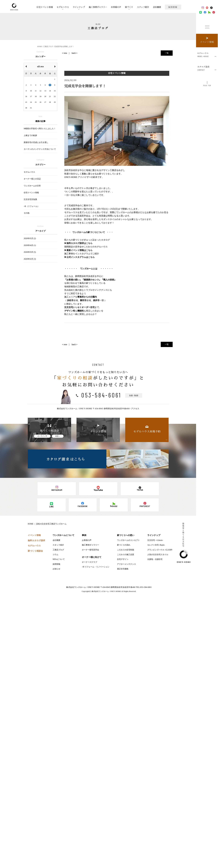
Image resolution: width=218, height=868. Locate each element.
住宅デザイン (123, 559)
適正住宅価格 (123, 569)
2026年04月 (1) (30, 245)
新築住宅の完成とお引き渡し (36, 142)
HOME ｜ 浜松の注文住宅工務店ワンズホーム (47, 524)
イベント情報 (34, 535)
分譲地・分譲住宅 (155, 559)
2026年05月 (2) (30, 238)
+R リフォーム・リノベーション (96, 567)
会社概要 (157, 7)
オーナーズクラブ (90, 562)
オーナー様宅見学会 (90, 550)
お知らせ (56, 569)
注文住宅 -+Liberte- (155, 540)
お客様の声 (116, 7)
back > (74, 53)
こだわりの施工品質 (126, 555)
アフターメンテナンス (126, 564)
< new (65, 53)
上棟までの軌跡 (30, 135)
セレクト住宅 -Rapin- (156, 545)
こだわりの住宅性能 (126, 550)
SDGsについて (59, 559)
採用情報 (56, 564)
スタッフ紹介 (143, 7)
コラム (56, 555)
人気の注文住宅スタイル (158, 555)
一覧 (167, 53)
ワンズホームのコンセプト (128, 540)
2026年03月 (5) (30, 252)
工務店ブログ (58, 550)
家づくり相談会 (35, 551)
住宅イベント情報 (45, 7)
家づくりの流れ (124, 545)
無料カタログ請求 (36, 540)
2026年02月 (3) (30, 259)
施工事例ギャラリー (98, 7)
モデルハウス (63, 7)
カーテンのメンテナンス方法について (40, 149)
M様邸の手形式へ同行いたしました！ (40, 129)
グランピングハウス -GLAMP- (160, 550)
